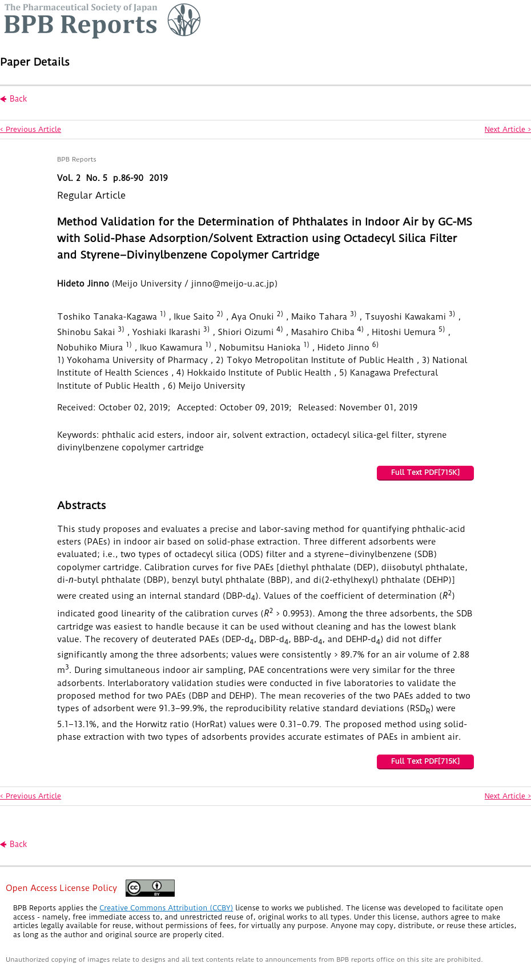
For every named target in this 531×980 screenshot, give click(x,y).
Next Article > (508, 129)
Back (18, 99)
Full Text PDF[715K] (425, 472)
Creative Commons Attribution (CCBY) (166, 908)
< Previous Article (31, 129)
